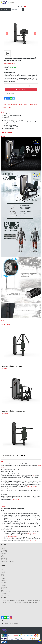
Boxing (3, 557)
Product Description (13, 105)
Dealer (3, 574)
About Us (3, 584)
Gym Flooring (4, 558)
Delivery (10, 107)
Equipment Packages (6, 560)
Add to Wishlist (9, 93)
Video (26, 105)
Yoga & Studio (4, 555)
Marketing (3, 568)
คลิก (33, 476)
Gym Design (4, 576)
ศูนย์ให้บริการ (16, 499)
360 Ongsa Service (32, 486)
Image (21, 105)
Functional (3, 553)
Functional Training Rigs (6, 552)
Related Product (33, 105)
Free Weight (4, 550)
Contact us (3, 585)
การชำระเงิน (4, 582)
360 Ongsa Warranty (13, 492)
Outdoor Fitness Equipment (7, 561)
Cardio (2, 547)
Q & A (4, 107)
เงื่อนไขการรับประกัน (6, 592)
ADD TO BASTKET (21, 89)
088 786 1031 (7, 621)
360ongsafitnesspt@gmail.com (11, 623)
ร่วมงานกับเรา (4, 593)
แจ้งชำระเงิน (4, 581)
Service (3, 569)
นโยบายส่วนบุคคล (5, 595)
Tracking (3, 571)
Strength (3, 549)
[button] (7, 34)
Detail (5, 105)
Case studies (4, 587)
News (2, 590)
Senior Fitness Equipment (7, 563)
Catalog (3, 573)
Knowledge (4, 589)
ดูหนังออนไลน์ (10, 642)
